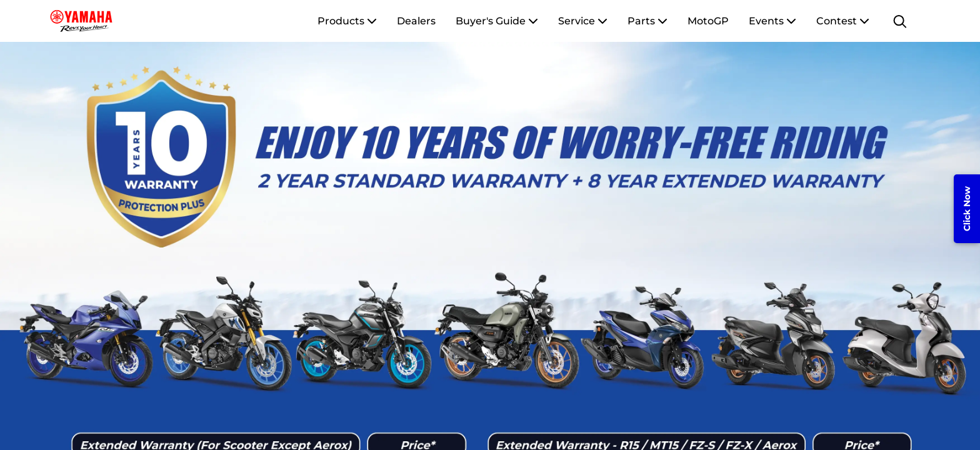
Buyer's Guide (497, 21)
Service (583, 21)
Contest (843, 21)
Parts (647, 21)
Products (347, 21)
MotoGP (708, 21)
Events (772, 21)
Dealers (416, 21)
